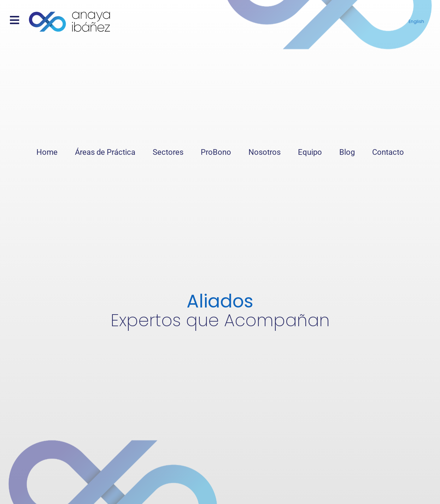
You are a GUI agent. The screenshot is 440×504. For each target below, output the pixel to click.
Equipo (310, 152)
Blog (347, 152)
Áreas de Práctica (105, 152)
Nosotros (265, 152)
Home (47, 152)
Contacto (388, 152)
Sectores (168, 152)
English (416, 21)
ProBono (216, 152)
